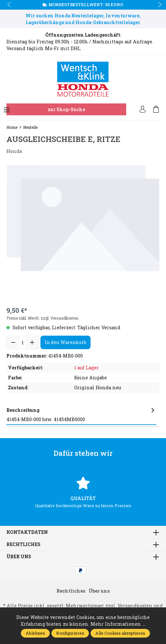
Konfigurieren (70, 633)
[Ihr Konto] (143, 110)
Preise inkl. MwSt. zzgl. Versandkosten (42, 318)
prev (10, 5)
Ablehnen (35, 633)
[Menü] (7, 110)
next (158, 5)
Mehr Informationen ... (118, 624)
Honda (14, 151)
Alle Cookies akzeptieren (120, 633)
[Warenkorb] (156, 110)
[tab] (81, 415)
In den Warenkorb (66, 342)
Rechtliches (23, 544)
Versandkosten (135, 606)
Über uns (19, 557)
